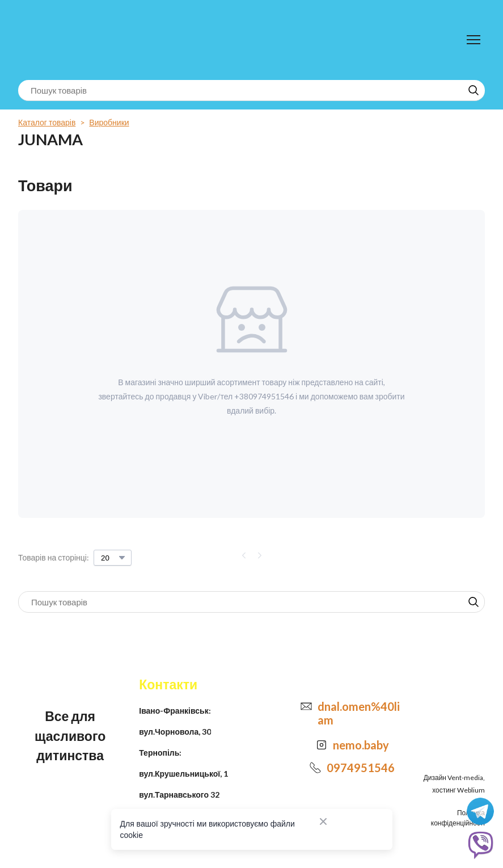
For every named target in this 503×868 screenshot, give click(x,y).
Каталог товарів (47, 122)
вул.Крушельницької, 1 (183, 774)
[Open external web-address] (322, 745)
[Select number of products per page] (113, 558)
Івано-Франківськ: (175, 711)
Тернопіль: (160, 753)
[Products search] (251, 90)
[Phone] (315, 768)
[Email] (306, 706)
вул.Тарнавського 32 (179, 795)
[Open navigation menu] (474, 40)
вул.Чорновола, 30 (175, 732)
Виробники (109, 122)
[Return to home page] (65, 40)
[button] (474, 90)
